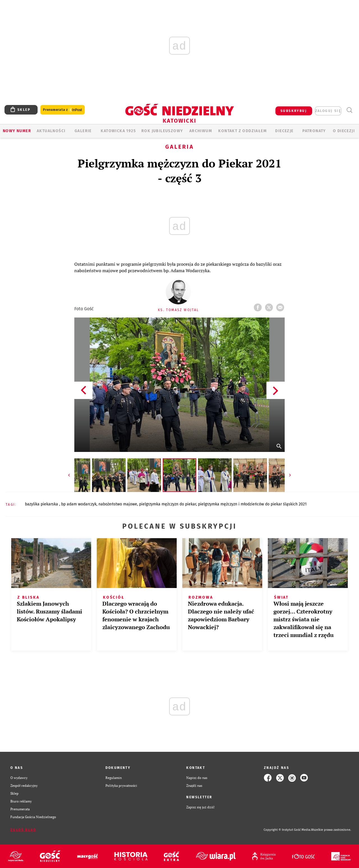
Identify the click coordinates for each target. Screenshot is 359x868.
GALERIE (83, 131)
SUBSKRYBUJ (294, 111)
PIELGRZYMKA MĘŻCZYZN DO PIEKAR (168, 504)
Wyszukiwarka (349, 110)
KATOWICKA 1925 (118, 131)
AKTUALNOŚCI (51, 131)
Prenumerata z (63, 110)
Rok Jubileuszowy (162, 131)
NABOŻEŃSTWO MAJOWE (118, 504)
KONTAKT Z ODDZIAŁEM (242, 131)
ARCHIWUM (201, 131)
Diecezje (284, 131)
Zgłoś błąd (23, 830)
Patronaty (314, 131)
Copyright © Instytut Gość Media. (287, 830)
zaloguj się (328, 111)
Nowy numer (17, 131)
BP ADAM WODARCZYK (79, 504)
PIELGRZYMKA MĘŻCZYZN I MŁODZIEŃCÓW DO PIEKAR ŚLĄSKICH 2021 (252, 504)
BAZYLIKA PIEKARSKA (42, 504)
